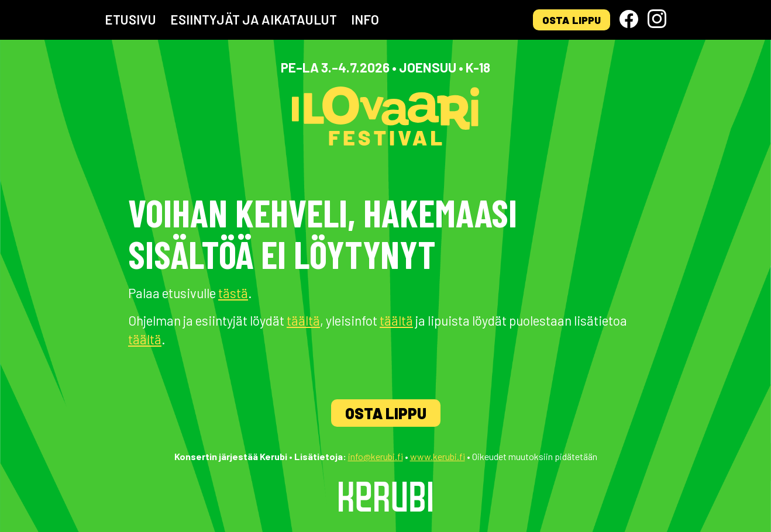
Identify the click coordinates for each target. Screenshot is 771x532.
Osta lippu (572, 20)
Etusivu (130, 19)
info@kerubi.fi (376, 456)
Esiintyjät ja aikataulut (254, 19)
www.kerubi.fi (438, 456)
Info (365, 19)
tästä (233, 293)
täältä (303, 320)
